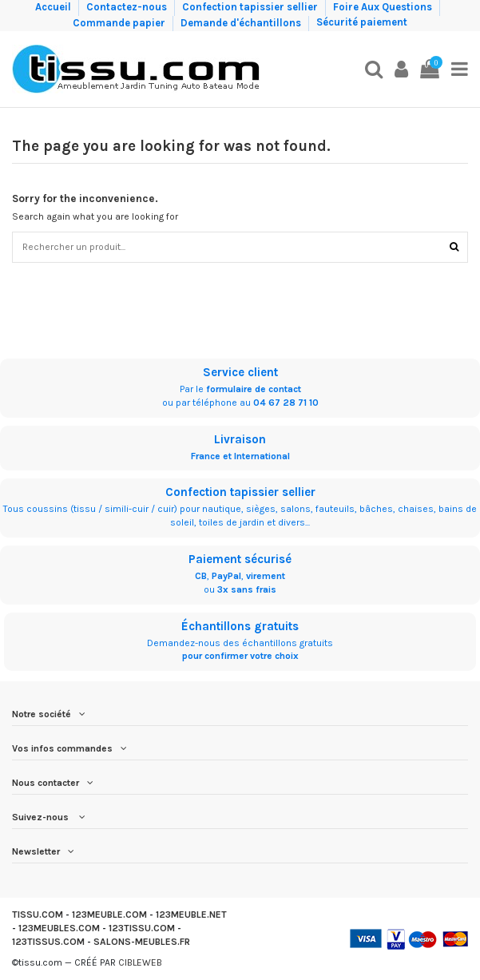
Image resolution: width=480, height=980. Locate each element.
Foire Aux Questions (384, 7)
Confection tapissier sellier (251, 7)
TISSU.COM (38, 915)
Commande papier (120, 22)
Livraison (240, 439)
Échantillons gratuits (240, 626)
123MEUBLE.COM (109, 915)
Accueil (54, 7)
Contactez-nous (128, 7)
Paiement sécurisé (240, 559)
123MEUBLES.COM (59, 928)
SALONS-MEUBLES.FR (142, 942)
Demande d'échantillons (242, 22)
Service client (240, 372)
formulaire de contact (254, 389)
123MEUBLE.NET (191, 915)
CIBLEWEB (140, 962)
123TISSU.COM (142, 928)
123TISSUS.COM (48, 942)
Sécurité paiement (362, 22)
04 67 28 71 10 (286, 403)
